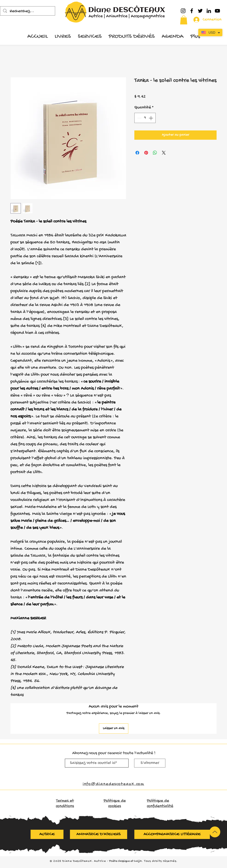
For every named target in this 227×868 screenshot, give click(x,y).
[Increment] (151, 118)
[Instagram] (183, 11)
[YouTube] (217, 11)
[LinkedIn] (209, 11)
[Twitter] (200, 11)
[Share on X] (164, 153)
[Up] (215, 832)
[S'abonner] (150, 763)
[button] (184, 20)
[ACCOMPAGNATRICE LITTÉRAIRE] (172, 834)
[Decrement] (139, 118)
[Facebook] (192, 11)
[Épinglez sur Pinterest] (146, 153)
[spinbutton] (145, 118)
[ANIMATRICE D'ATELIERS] (99, 834)
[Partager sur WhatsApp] (155, 153)
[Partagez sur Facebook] (137, 153)
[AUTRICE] (47, 834)
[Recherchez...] (27, 11)
